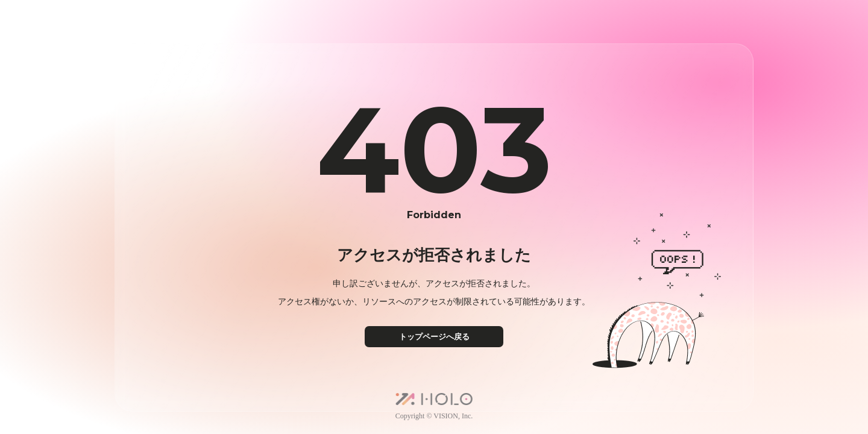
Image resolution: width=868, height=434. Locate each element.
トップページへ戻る (434, 337)
